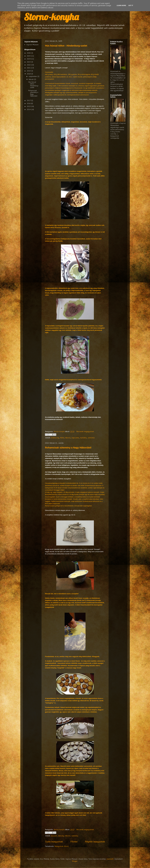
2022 (29, 65)
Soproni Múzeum (32, 45)
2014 (29, 109)
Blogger (75, 861)
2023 (29, 62)
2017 (29, 100)
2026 (29, 53)
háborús (68, 438)
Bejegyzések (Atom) (62, 846)
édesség (61, 836)
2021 (29, 68)
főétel (62, 438)
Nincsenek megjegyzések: (85, 431)
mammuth (110, 859)
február (31, 79)
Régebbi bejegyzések (95, 842)
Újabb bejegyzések (54, 842)
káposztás (75, 438)
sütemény (75, 836)
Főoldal (74, 842)
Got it (131, 5)
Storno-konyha (51, 17)
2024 (29, 59)
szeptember (33, 76)
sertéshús (91, 438)
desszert (54, 836)
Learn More (121, 5)
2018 (29, 74)
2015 (29, 106)
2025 (29, 56)
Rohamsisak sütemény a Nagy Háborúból (68, 448)
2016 (29, 103)
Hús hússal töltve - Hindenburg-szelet (66, 46)
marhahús (83, 438)
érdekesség (55, 438)
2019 (29, 71)
